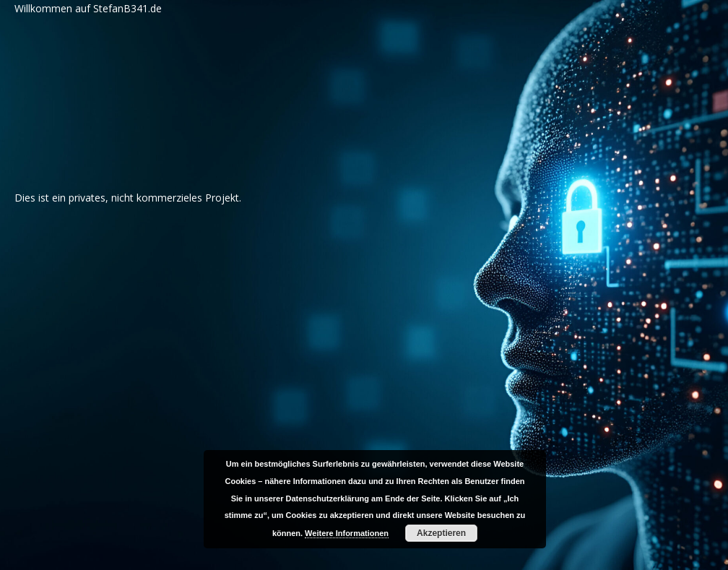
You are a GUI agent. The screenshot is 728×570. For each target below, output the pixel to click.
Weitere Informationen (347, 533)
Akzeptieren (441, 533)
